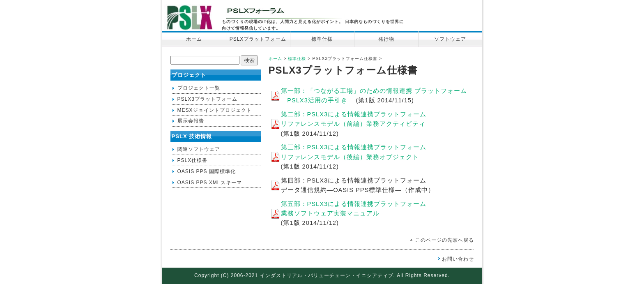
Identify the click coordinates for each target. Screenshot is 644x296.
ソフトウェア (450, 39)
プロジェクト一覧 (199, 88)
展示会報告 (191, 121)
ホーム (194, 39)
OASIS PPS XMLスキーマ (210, 183)
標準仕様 (322, 39)
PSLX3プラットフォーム (207, 99)
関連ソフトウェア (199, 149)
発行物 (386, 39)
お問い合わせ (458, 259)
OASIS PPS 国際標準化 (207, 171)
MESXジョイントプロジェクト (215, 110)
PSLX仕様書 (193, 160)
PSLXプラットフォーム (258, 39)
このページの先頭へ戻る (445, 240)
